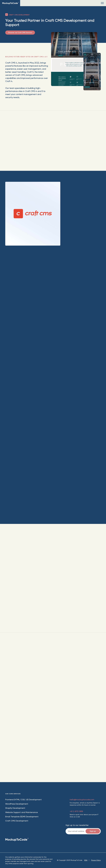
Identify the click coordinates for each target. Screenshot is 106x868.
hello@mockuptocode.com (82, 800)
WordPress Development (17, 804)
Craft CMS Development (17, 821)
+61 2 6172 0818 (76, 811)
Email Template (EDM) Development (22, 817)
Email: (83, 831)
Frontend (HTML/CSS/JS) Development (23, 800)
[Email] (83, 831)
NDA (86, 860)
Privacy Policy (96, 860)
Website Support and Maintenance (22, 812)
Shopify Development (15, 808)
